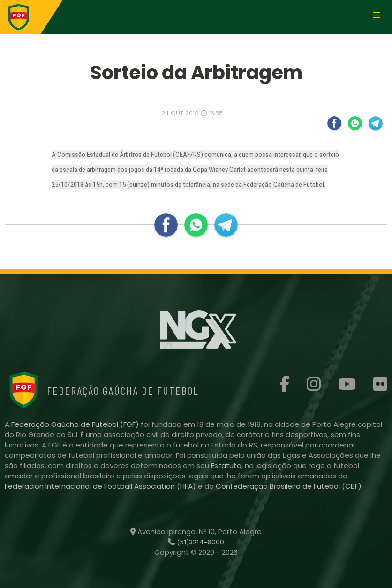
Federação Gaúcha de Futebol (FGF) (76, 424)
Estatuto (226, 465)
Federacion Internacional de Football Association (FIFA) (101, 486)
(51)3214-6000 (200, 542)
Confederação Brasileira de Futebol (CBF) (289, 486)
